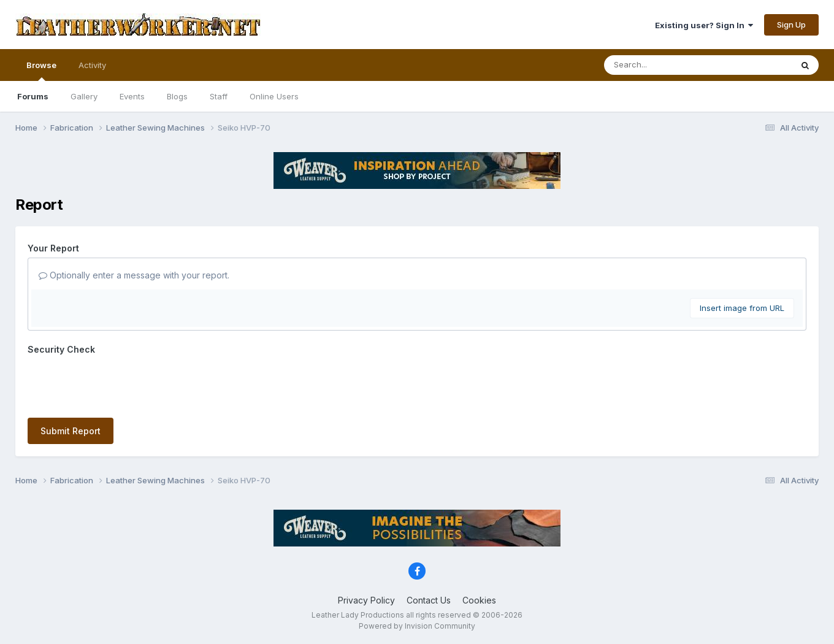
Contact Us (429, 600)
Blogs (177, 96)
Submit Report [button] (71, 431)
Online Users (274, 96)
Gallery (84, 96)
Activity (92, 65)
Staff (219, 96)
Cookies (479, 600)
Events (132, 96)
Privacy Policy (366, 600)
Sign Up (791, 25)
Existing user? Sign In (704, 25)
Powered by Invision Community (417, 626)
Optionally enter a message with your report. (134, 275)
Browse (41, 71)
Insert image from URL (742, 308)
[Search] (664, 65)
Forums (33, 96)
